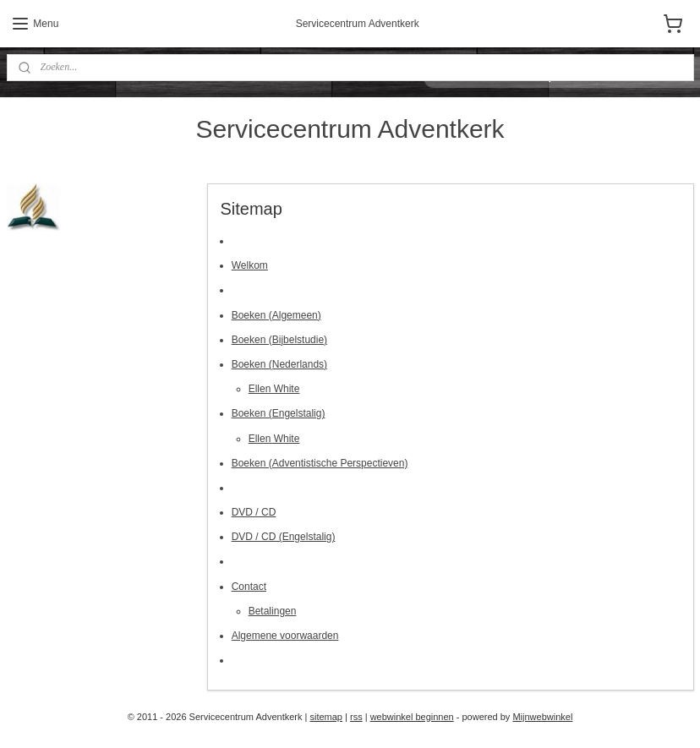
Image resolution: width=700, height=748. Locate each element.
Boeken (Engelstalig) (278, 413)
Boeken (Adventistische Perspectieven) (319, 462)
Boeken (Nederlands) (279, 363)
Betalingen (272, 610)
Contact (248, 586)
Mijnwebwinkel (542, 717)
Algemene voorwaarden (284, 636)
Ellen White (273, 389)
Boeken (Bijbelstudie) (279, 339)
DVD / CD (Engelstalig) (283, 537)
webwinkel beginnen (412, 717)
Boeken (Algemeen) (276, 314)
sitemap (326, 717)
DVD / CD (253, 512)
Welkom (249, 265)
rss (356, 717)
